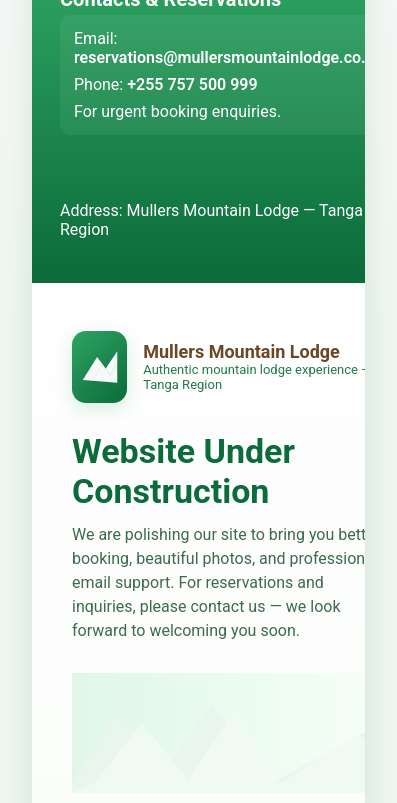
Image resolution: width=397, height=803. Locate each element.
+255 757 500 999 (192, 84)
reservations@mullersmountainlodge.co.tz (226, 57)
